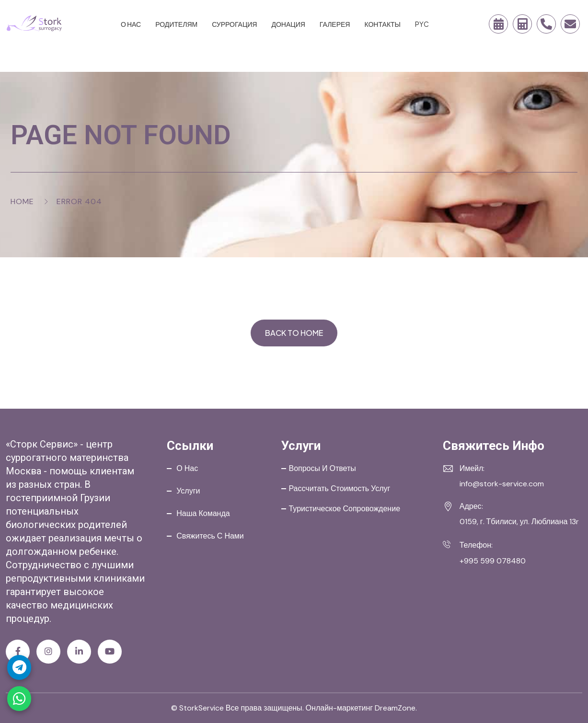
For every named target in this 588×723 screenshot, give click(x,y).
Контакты (382, 24)
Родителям (176, 24)
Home (22, 201)
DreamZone (395, 708)
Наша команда (203, 513)
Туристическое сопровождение (344, 509)
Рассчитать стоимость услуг (339, 488)
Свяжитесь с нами (210, 536)
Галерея (335, 24)
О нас (131, 24)
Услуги (188, 491)
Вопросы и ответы (322, 468)
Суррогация (234, 24)
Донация (288, 24)
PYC (422, 24)
